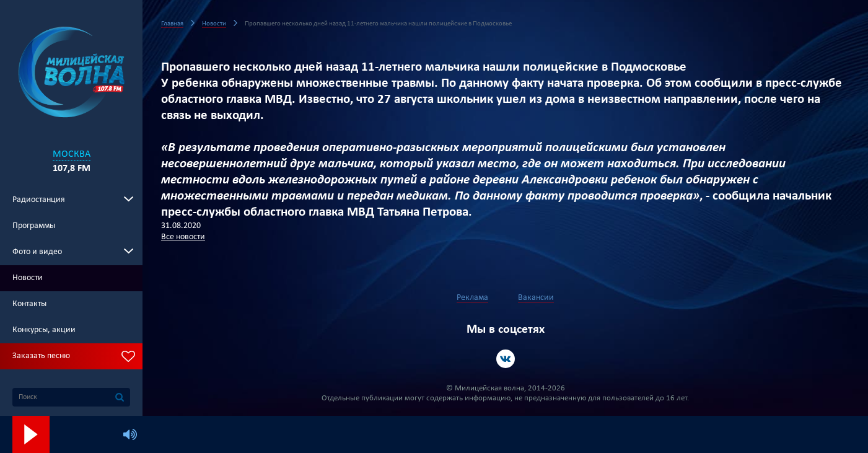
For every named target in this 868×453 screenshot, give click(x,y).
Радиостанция (39, 200)
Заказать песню (41, 356)
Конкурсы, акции (44, 330)
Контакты (29, 304)
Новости (28, 278)
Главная (172, 24)
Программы (34, 226)
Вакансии (536, 298)
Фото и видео (37, 252)
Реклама (472, 298)
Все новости (183, 237)
